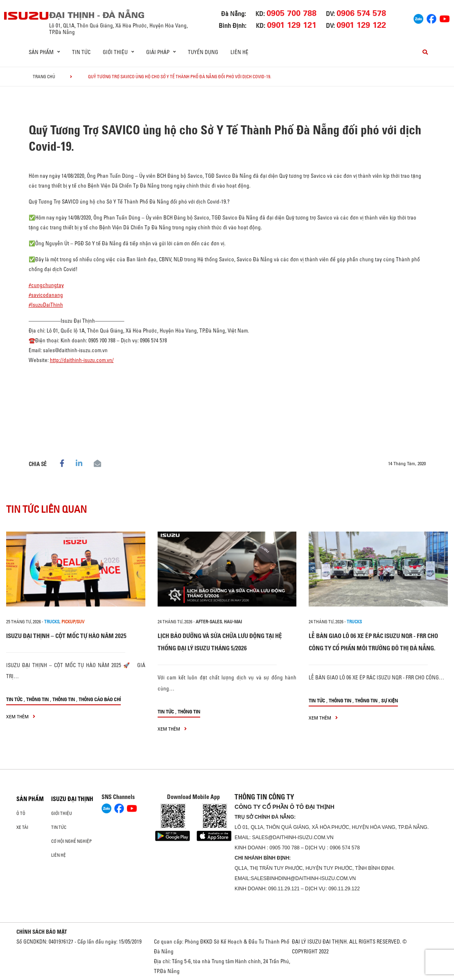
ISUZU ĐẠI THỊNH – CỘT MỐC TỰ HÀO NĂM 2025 (66, 636)
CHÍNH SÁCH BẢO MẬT (42, 932)
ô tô (21, 813)
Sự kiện (390, 700)
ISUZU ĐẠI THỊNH (72, 799)
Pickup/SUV (73, 622)
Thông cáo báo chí (100, 699)
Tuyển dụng (203, 52)
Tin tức (81, 52)
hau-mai (233, 622)
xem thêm (21, 716)
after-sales (209, 622)
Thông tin (37, 699)
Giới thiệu (62, 813)
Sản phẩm (30, 799)
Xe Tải (22, 827)
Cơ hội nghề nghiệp (71, 841)
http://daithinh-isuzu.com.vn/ (82, 360)
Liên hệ (239, 52)
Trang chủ (44, 77)
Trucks (52, 622)
